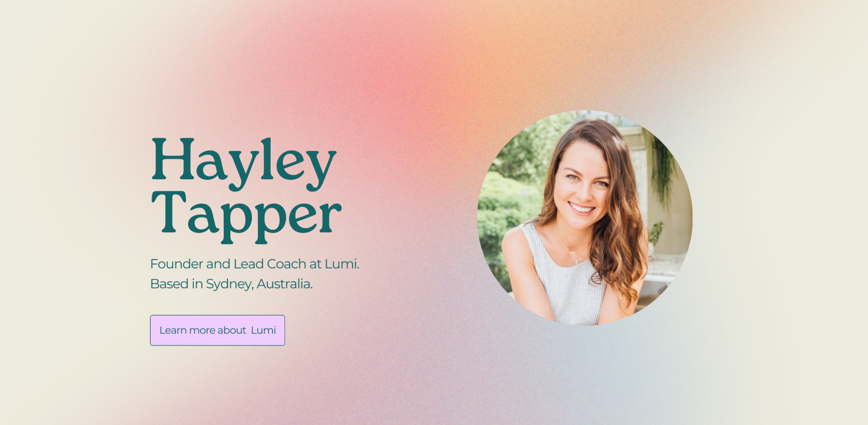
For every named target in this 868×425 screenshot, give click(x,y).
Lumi (263, 330)
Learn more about (203, 330)
